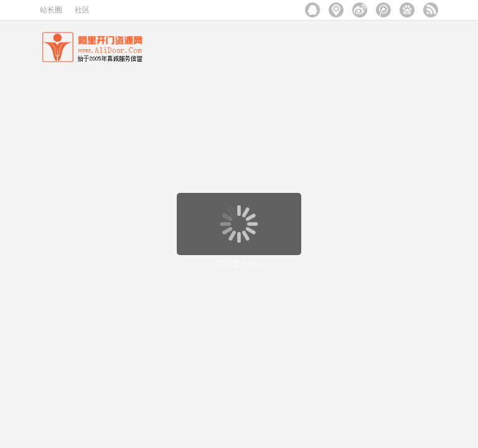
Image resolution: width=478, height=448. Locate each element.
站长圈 (51, 10)
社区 (82, 10)
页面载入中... (240, 263)
